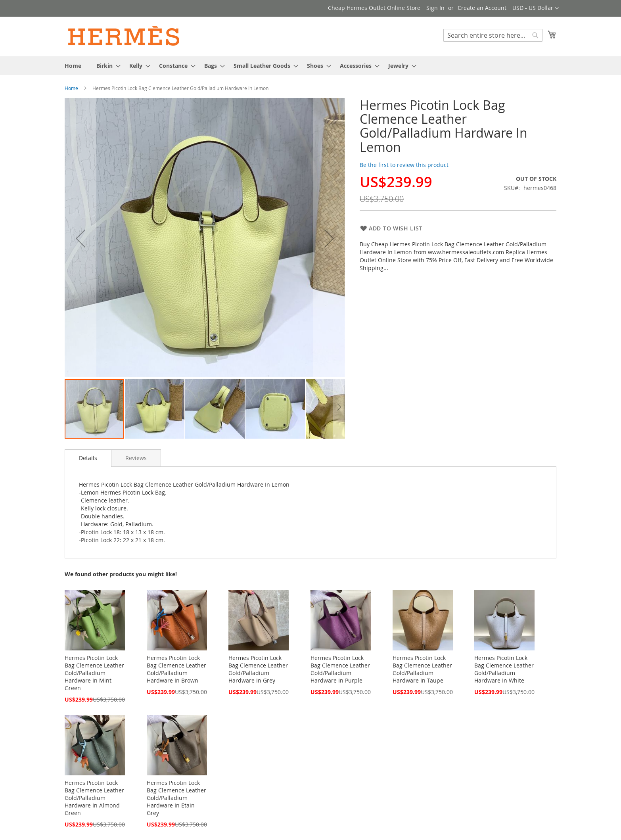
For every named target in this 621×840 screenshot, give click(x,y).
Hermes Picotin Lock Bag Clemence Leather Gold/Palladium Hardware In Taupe (422, 669)
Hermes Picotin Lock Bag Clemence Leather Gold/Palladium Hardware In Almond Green (94, 798)
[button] (536, 8)
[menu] (310, 66)
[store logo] (124, 36)
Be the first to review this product (404, 165)
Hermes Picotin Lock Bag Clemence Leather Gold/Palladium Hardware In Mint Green (94, 673)
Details (88, 458)
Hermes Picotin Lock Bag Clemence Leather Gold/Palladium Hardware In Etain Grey (176, 798)
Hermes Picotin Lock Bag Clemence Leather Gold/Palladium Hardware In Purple (340, 669)
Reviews (136, 458)
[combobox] (493, 35)
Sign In (435, 8)
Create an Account (482, 8)
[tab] (88, 458)
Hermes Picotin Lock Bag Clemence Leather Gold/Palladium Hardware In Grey (258, 669)
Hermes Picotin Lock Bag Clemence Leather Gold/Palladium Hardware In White (504, 669)
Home (71, 88)
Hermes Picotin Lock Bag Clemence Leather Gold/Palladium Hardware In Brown (176, 669)
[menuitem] (73, 66)
